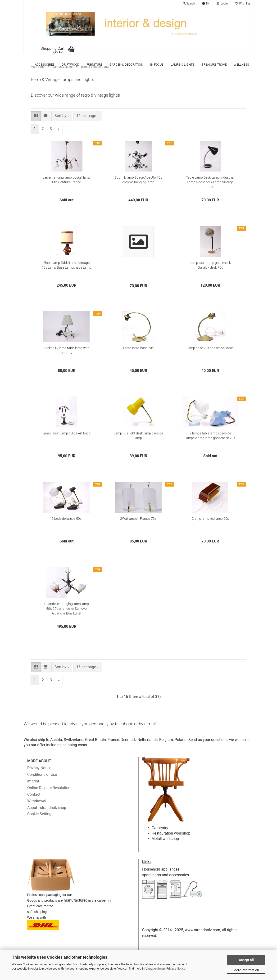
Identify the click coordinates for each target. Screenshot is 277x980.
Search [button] (189, 4)
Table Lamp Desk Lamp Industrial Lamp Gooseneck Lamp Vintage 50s (210, 189)
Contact (34, 802)
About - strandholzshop (47, 815)
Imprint (33, 788)
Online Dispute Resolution (49, 795)
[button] (206, 4)
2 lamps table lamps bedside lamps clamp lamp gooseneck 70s (210, 443)
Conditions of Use (42, 782)
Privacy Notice (176, 969)
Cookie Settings (40, 821)
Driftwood (70, 65)
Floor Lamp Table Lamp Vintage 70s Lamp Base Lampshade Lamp (66, 272)
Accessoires (45, 65)
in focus (157, 65)
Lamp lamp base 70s (138, 355)
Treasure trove (214, 65)
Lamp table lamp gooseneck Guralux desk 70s (210, 272)
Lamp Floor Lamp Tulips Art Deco (66, 440)
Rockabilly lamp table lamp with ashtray (66, 357)
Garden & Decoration (126, 65)
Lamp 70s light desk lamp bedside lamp (138, 443)
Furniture (94, 65)
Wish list (242, 4)
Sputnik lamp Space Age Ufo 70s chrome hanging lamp (138, 187)
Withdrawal (37, 808)
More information (246, 970)
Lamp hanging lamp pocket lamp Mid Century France (67, 187)
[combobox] (62, 123)
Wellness (241, 65)
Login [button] (222, 4)
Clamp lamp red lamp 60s (210, 526)
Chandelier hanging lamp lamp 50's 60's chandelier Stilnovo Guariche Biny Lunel (67, 616)
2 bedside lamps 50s (67, 526)
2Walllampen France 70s (138, 526)
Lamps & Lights (183, 65)
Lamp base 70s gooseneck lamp (210, 355)
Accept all (246, 960)
